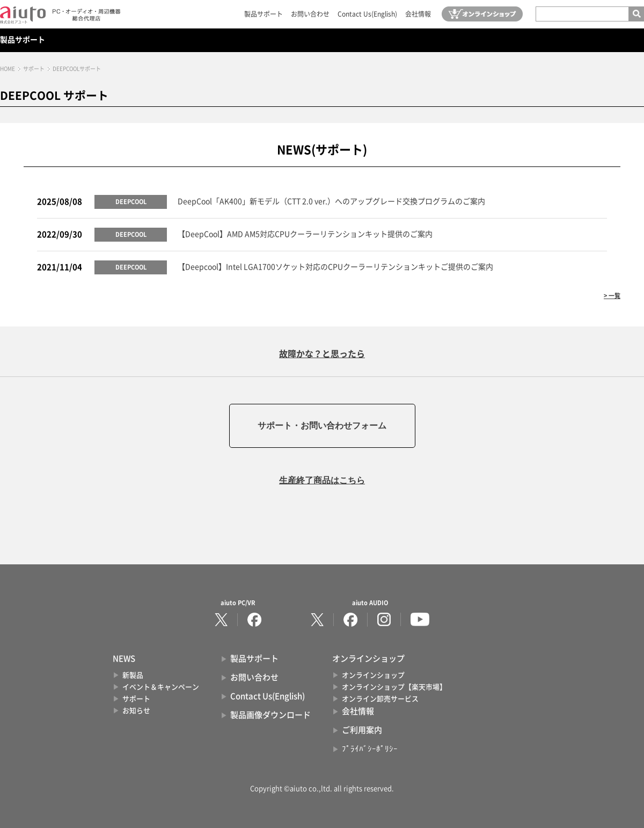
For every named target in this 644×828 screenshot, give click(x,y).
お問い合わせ (310, 14)
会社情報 (418, 14)
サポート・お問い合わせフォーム (322, 426)
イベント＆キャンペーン (161, 687)
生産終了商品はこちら (322, 480)
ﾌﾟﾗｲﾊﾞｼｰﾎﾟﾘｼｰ (370, 749)
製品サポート (264, 14)
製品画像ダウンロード (270, 715)
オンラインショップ (373, 675)
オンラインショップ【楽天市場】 (394, 687)
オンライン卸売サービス (380, 699)
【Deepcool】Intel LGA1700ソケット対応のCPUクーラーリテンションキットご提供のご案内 (335, 267)
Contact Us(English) (367, 14)
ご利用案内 (362, 730)
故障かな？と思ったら (322, 354)
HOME (8, 69)
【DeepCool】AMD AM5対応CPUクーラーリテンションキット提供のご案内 (305, 234)
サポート (34, 69)
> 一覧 (612, 296)
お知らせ (136, 711)
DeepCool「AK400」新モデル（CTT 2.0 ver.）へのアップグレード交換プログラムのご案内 (331, 201)
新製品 (133, 675)
